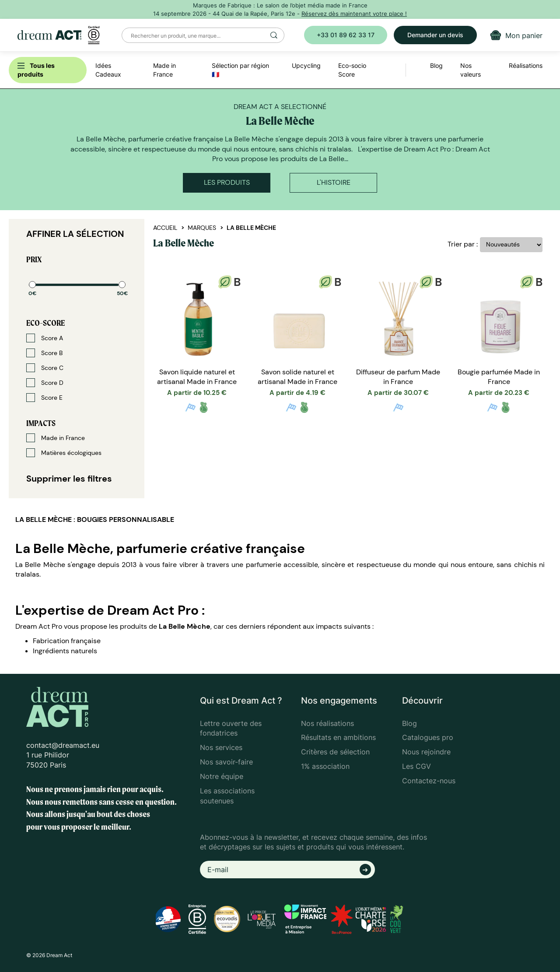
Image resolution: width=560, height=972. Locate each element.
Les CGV (416, 766)
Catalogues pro (428, 737)
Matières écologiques (64, 453)
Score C (45, 368)
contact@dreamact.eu (63, 745)
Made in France (56, 438)
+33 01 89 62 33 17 (346, 35)
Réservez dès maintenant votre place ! (354, 14)
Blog (409, 723)
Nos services (221, 747)
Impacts (41, 423)
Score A (45, 338)
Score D (45, 383)
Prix (34, 259)
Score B (44, 353)
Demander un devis (435, 35)
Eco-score (45, 323)
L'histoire (334, 182)
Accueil (165, 228)
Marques (202, 228)
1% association (325, 766)
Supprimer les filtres (69, 479)
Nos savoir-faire (226, 762)
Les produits (227, 182)
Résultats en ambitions (338, 737)
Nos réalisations (327, 723)
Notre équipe (222, 776)
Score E (44, 398)
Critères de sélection (335, 752)
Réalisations (526, 65)
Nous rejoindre (426, 752)
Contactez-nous (429, 781)
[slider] (32, 285)
